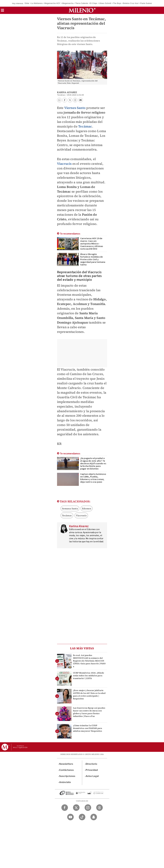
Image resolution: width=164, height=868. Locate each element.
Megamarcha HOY (52, 3)
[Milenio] (82, 10)
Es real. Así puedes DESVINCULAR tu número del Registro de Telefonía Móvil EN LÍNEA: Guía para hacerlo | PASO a (89, 661)
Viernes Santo (75, 108)
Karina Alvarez (67, 92)
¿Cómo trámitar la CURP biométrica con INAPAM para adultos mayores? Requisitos (88, 728)
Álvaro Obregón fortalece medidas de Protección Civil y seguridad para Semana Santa (93, 259)
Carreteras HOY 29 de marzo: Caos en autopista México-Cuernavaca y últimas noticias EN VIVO (92, 244)
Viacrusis (81, 515)
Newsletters (66, 764)
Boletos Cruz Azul (131, 3)
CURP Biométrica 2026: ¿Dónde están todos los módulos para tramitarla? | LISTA (89, 676)
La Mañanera (37, 3)
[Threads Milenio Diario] (99, 808)
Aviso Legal (92, 776)
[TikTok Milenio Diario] (82, 817)
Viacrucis (64, 164)
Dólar (27, 3)
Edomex (87, 508)
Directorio (91, 764)
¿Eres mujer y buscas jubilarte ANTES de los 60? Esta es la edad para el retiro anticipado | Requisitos (89, 695)
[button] (2, 11)
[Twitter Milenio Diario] (76, 808)
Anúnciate (65, 782)
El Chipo (94, 3)
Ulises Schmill (105, 3)
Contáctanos (67, 770)
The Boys (117, 3)
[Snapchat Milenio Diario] (94, 817)
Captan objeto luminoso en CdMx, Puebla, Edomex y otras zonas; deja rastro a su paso (93, 478)
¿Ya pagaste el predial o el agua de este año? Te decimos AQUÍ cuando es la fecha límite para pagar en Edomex (93, 464)
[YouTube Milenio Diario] (70, 817)
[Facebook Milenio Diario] (65, 808)
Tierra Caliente (82, 3)
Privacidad (92, 770)
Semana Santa (70, 508)
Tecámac (85, 126)
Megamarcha (68, 3)
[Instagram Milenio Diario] (88, 808)
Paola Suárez (146, 3)
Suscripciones (67, 776)
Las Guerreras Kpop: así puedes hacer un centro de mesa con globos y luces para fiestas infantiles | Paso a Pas (89, 712)
